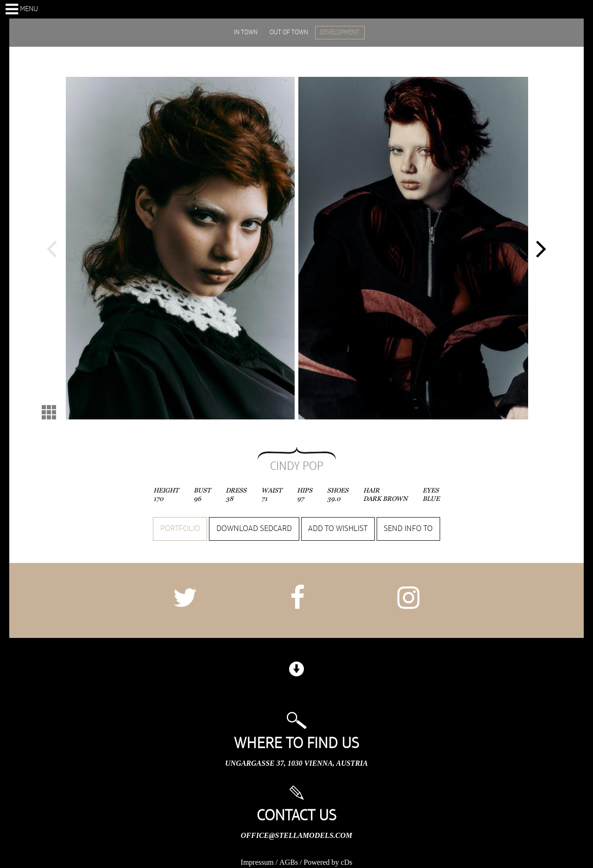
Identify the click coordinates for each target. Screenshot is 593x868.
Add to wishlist (338, 529)
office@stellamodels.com (296, 835)
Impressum (257, 862)
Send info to (408, 529)
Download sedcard (254, 529)
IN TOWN (246, 32)
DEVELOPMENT (340, 32)
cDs (347, 862)
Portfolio (180, 529)
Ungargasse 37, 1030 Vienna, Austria (296, 763)
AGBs (289, 862)
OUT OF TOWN (289, 32)
